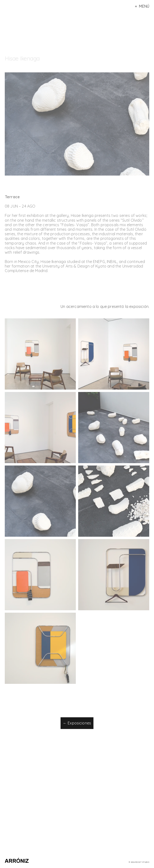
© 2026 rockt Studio (139, 862)
